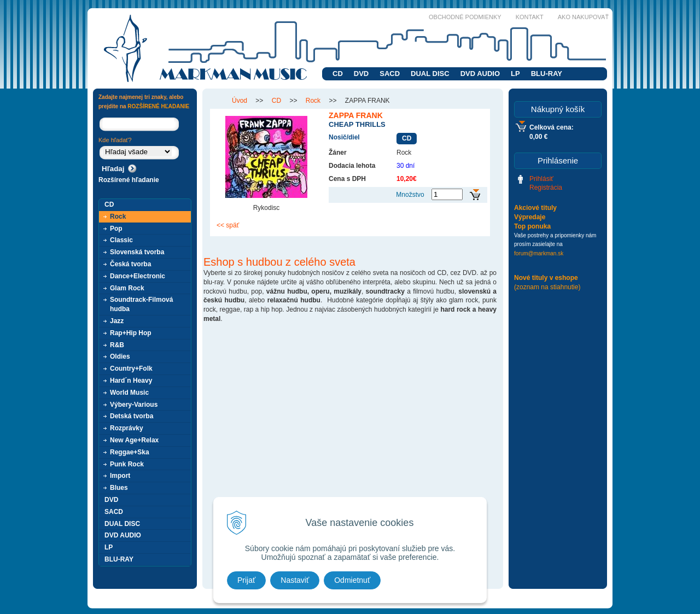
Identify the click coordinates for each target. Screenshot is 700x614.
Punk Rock (127, 464)
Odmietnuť (352, 580)
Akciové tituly (535, 208)
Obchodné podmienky (465, 17)
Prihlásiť (541, 179)
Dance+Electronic (138, 276)
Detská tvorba (132, 416)
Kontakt (530, 17)
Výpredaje (530, 217)
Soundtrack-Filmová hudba (141, 304)
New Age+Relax (134, 440)
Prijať (246, 580)
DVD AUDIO (480, 74)
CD (338, 74)
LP (515, 74)
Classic (121, 240)
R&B (117, 345)
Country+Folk (131, 369)
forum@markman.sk (539, 253)
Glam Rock (127, 288)
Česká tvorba (130, 264)
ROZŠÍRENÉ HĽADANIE (158, 106)
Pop (116, 229)
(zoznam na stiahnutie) (547, 287)
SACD (390, 74)
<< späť (228, 225)
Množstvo (410, 195)
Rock (118, 217)
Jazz (117, 321)
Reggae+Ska (130, 452)
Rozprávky (127, 428)
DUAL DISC (430, 74)
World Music (129, 393)
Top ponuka (532, 226)
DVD (361, 74)
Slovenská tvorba (137, 252)
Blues (119, 488)
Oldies (120, 356)
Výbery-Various (134, 405)
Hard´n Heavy (131, 381)
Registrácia (546, 188)
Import (120, 476)
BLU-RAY (547, 74)
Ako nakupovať (583, 17)
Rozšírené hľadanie (129, 180)
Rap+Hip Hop (131, 333)
